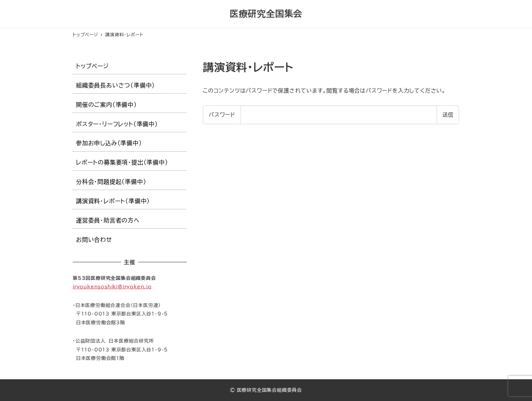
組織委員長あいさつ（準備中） (116, 85)
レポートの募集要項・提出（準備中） (122, 162)
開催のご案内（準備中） (107, 105)
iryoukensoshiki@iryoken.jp (112, 287)
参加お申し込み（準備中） (109, 143)
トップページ (92, 66)
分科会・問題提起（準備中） (111, 182)
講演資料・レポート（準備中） (113, 201)
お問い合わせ (94, 240)
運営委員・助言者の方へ (108, 220)
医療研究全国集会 (266, 14)
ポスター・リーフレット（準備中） (117, 124)
